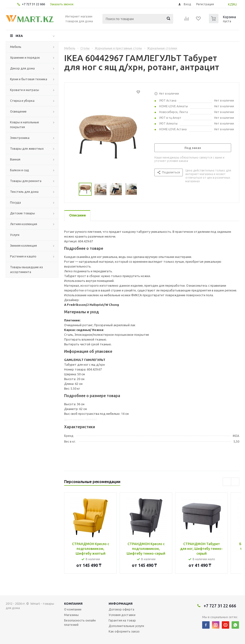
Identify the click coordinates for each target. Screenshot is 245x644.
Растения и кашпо (23, 256)
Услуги (15, 235)
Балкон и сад (19, 170)
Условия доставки (122, 615)
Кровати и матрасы (25, 90)
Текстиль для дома (24, 192)
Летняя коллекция (24, 224)
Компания (73, 604)
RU (235, 4)
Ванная (15, 159)
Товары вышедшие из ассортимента (26, 269)
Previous (73, 189)
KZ (230, 4)
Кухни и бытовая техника (29, 79)
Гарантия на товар (122, 620)
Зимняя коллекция (23, 245)
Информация (121, 604)
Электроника (20, 138)
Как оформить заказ (124, 631)
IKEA (19, 36)
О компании (73, 609)
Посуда (15, 202)
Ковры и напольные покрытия (25, 125)
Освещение (18, 111)
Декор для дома (22, 68)
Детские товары (22, 213)
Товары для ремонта (26, 181)
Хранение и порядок (25, 57)
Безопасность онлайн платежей (80, 622)
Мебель (16, 47)
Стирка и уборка (22, 101)
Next (143, 189)
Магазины (71, 615)
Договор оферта (121, 609)
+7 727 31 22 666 (33, 4)
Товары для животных (27, 148)
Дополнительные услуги (126, 626)
